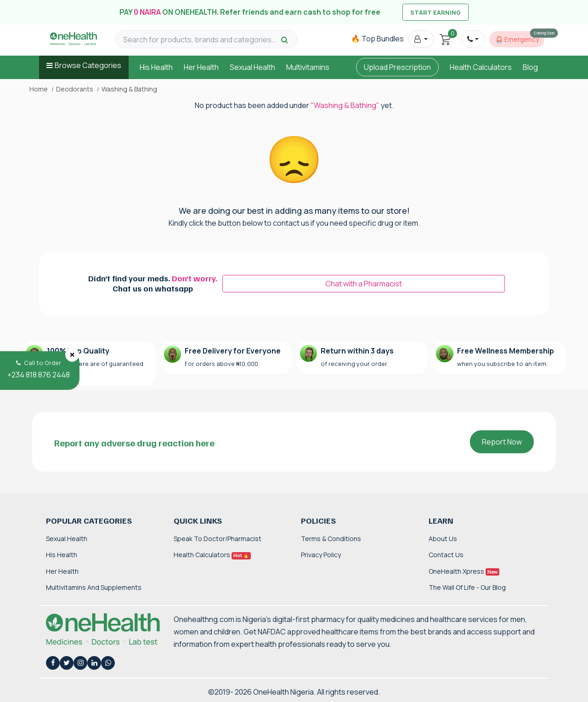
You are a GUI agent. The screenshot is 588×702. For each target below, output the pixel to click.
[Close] (72, 354)
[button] (421, 39)
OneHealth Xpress (464, 571)
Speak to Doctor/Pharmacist (218, 539)
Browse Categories (88, 65)
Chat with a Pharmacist (364, 284)
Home (39, 89)
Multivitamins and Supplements (94, 587)
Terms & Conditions (331, 539)
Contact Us (446, 555)
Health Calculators (481, 67)
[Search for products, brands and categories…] (201, 40)
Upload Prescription (397, 67)
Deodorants (75, 89)
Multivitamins (308, 67)
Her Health (201, 67)
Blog (530, 67)
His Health (156, 67)
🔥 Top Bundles (377, 39)
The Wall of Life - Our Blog (467, 587)
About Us (443, 539)
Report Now (502, 442)
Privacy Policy (321, 555)
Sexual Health (252, 67)
